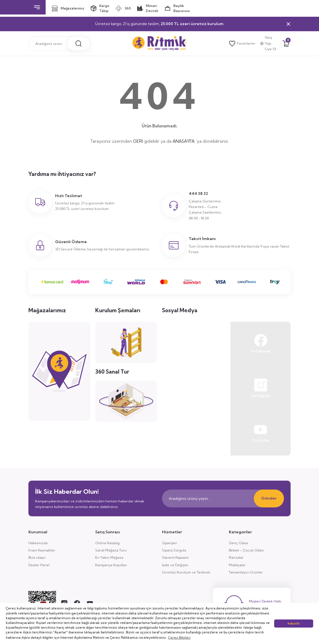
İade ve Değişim (175, 565)
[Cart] (286, 43)
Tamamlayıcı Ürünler (246, 572)
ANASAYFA (184, 141)
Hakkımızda (38, 543)
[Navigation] (37, 7)
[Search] (59, 43)
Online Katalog (107, 543)
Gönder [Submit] (269, 498)
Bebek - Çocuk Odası (246, 550)
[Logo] (160, 43)
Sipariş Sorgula (174, 550)
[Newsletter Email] (223, 498)
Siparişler (170, 543)
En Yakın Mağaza (109, 557)
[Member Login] (269, 43)
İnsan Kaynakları (42, 550)
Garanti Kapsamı (175, 557)
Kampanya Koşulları (111, 565)
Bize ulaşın (37, 557)
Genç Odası (238, 543)
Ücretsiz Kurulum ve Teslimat (186, 572)
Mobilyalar (237, 565)
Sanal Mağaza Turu (111, 550)
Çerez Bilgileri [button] (179, 638)
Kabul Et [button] (294, 624)
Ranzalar (236, 557)
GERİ (138, 141)
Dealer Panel (39, 565)
